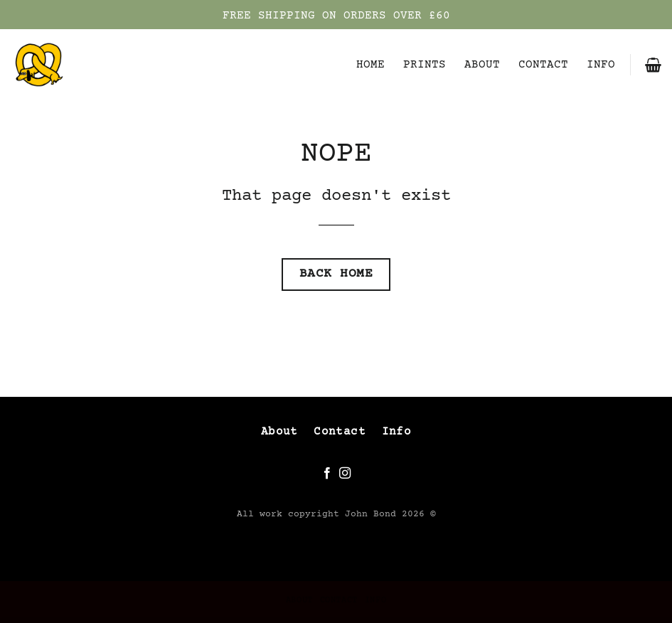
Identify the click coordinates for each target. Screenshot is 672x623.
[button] (653, 65)
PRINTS (425, 65)
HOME (370, 65)
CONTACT (543, 65)
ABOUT (482, 65)
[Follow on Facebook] (327, 474)
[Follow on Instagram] (345, 474)
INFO (601, 65)
